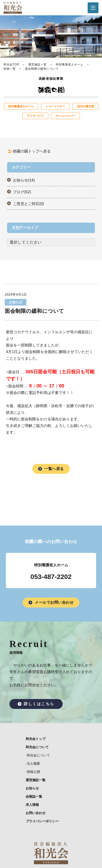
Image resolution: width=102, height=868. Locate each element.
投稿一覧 (10, 69)
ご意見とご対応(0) (29, 204)
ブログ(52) (22, 192)
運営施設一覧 (37, 64)
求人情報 (32, 805)
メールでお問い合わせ (54, 602)
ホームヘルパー (65, 116)
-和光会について (38, 755)
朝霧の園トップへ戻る (32, 151)
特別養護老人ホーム (70, 64)
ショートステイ (55, 106)
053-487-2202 (51, 577)
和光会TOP (11, 64)
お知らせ (32, 788)
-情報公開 (33, 772)
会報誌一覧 (34, 796)
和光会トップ (36, 739)
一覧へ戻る (54, 469)
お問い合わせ (36, 813)
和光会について (37, 747)
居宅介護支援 (86, 106)
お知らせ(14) (24, 180)
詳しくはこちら (39, 704)
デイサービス (35, 116)
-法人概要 (33, 764)
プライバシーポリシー (42, 821)
